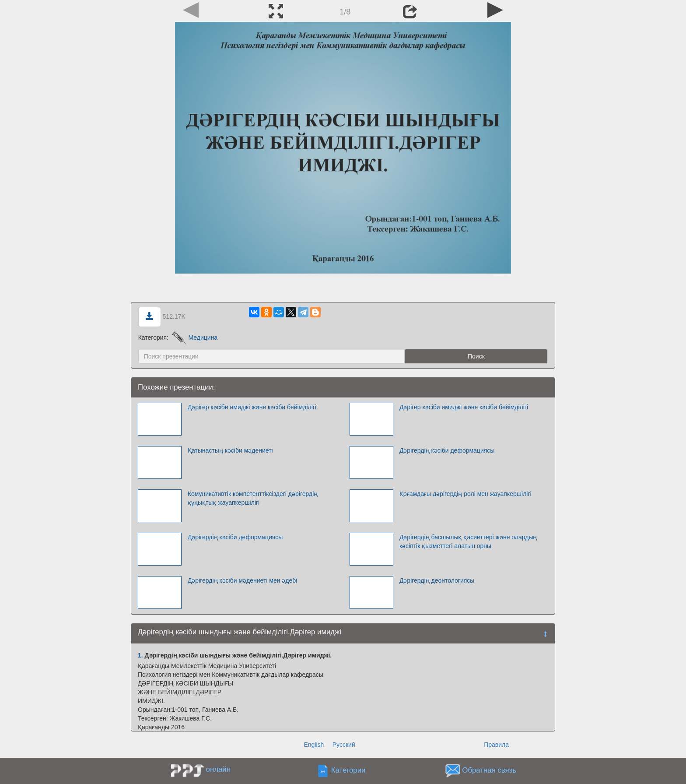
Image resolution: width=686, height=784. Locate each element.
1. (140, 655)
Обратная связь (489, 771)
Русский (344, 745)
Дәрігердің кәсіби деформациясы (447, 450)
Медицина (195, 338)
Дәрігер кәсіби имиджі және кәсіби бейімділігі (252, 407)
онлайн (218, 769)
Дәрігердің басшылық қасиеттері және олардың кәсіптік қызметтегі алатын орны (468, 541)
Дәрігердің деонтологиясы (437, 580)
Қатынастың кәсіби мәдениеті (230, 450)
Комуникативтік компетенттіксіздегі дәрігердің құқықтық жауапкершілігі (253, 498)
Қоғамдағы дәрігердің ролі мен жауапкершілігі (465, 494)
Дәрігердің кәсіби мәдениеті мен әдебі (242, 580)
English (314, 745)
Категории (348, 771)
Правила (496, 745)
